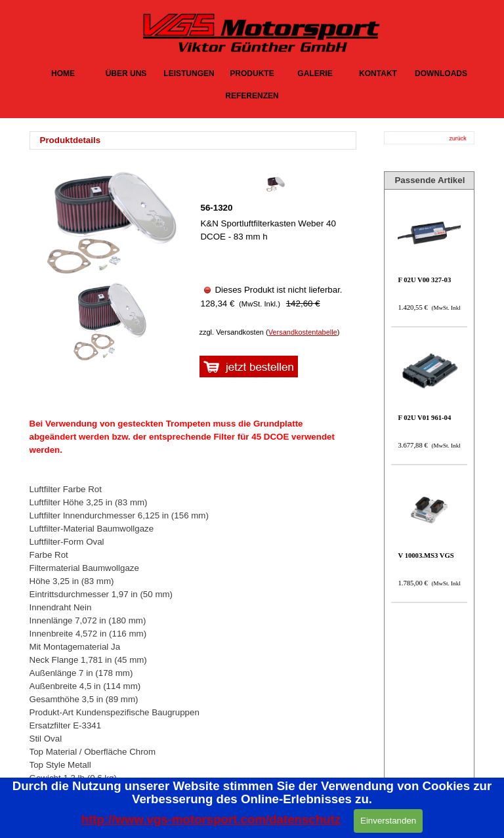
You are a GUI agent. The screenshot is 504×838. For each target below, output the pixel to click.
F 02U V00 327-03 (424, 280)
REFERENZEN (252, 96)
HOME (63, 73)
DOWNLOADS (441, 73)
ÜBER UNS (126, 73)
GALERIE (315, 73)
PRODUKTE (252, 73)
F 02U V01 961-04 (424, 418)
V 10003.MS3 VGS (426, 555)
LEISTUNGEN (189, 73)
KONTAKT (378, 73)
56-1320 (216, 208)
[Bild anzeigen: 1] (108, 323)
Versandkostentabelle (303, 332)
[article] (275, 247)
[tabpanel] (197, 140)
